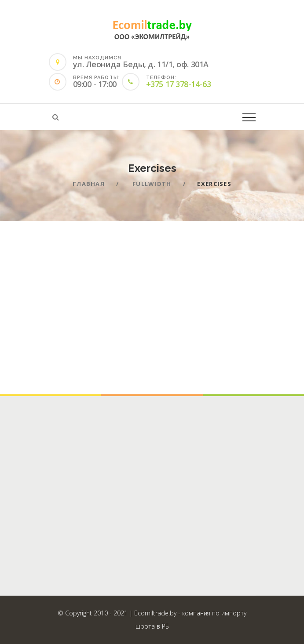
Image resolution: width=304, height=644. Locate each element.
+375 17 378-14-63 (178, 84)
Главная (89, 184)
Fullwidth (152, 184)
